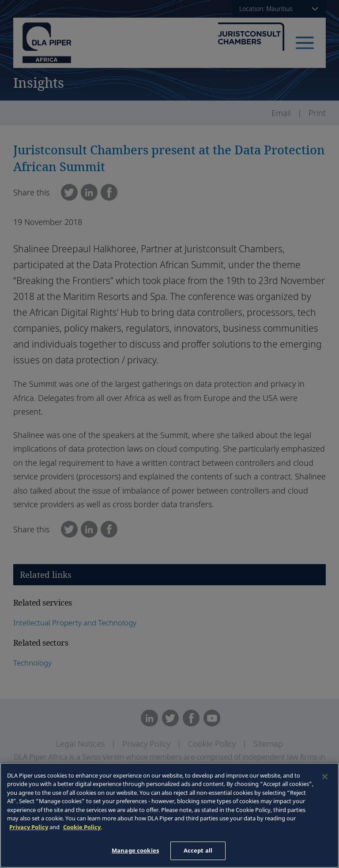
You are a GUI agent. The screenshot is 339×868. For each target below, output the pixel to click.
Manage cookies (135, 850)
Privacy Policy (29, 827)
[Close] (325, 777)
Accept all (198, 850)
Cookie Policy (82, 827)
